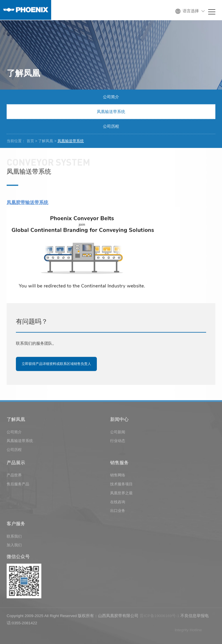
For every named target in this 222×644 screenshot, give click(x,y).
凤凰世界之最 (121, 494)
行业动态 (118, 442)
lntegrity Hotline (188, 631)
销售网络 (118, 476)
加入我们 (14, 546)
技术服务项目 (121, 485)
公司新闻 (118, 433)
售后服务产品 (18, 485)
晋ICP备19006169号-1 (159, 617)
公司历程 (111, 127)
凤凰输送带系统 (111, 112)
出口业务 (118, 512)
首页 (30, 141)
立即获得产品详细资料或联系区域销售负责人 (56, 364)
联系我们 (14, 537)
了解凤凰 (46, 141)
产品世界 (14, 476)
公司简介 (111, 97)
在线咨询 (118, 503)
